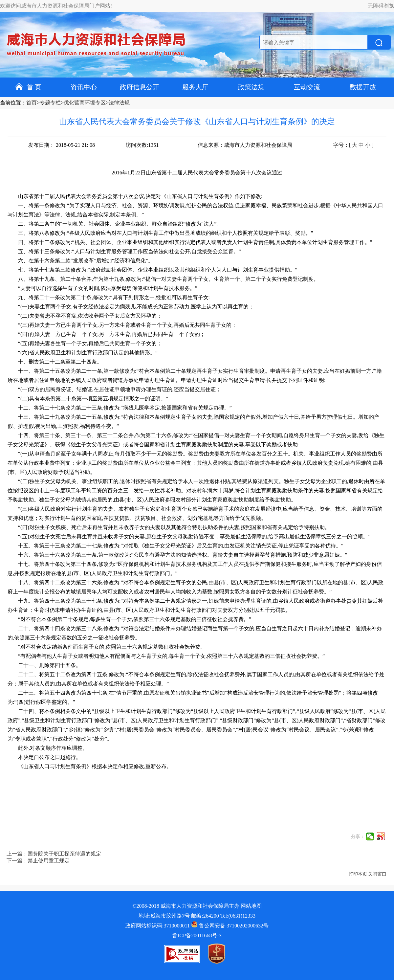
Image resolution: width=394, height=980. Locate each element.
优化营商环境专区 (85, 103)
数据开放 (363, 87)
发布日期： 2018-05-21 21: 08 (62, 145)
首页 (32, 103)
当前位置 (11, 103)
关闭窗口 (377, 874)
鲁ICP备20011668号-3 (197, 935)
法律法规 (119, 103)
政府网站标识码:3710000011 (158, 926)
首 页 (28, 87)
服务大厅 (195, 87)
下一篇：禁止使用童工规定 (38, 861)
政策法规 (251, 87)
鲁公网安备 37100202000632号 (230, 926)
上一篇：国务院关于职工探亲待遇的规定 (54, 854)
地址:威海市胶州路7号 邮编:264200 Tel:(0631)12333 (197, 916)
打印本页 (358, 874)
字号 (339, 145)
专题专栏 (50, 103)
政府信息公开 (140, 87)
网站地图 (251, 906)
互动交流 (307, 87)
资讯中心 (84, 87)
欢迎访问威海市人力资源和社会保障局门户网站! (56, 6)
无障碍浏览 (381, 6)
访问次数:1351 (142, 145)
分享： (358, 837)
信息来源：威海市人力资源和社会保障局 (245, 145)
